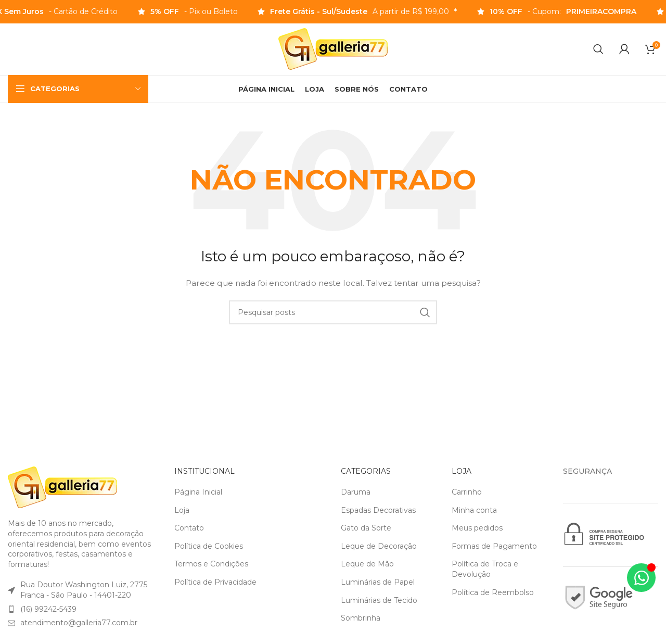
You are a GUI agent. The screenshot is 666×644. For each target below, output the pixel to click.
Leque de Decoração (379, 547)
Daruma (356, 493)
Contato (189, 528)
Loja (182, 511)
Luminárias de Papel (378, 583)
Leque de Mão (367, 564)
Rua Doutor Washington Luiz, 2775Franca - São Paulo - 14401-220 (84, 590)
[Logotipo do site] (333, 49)
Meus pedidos (477, 528)
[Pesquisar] (598, 49)
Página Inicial (198, 493)
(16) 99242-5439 (48, 610)
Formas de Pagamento (494, 547)
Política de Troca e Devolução (485, 570)
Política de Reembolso (493, 593)
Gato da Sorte (366, 528)
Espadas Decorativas (378, 511)
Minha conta (474, 511)
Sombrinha (361, 618)
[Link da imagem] (62, 487)
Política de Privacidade (215, 583)
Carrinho (467, 493)
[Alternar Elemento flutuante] (641, 578)
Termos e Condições (211, 564)
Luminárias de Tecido (379, 601)
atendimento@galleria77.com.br (79, 623)
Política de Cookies (209, 547)
